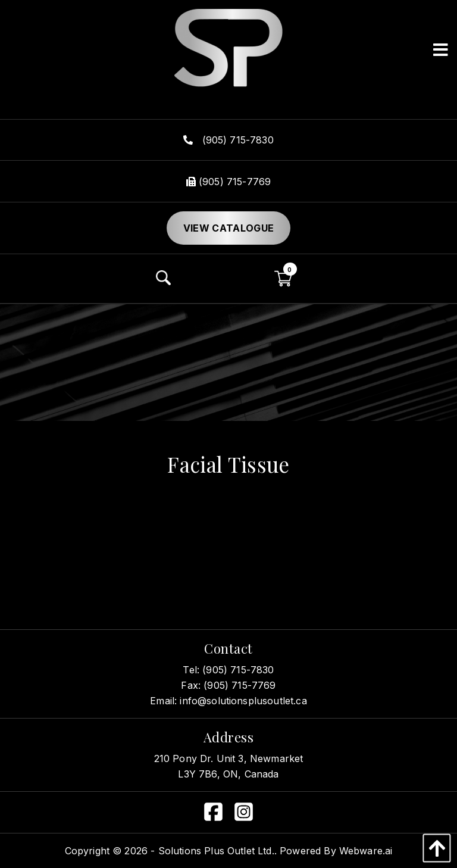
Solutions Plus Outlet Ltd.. (217, 851)
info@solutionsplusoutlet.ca (243, 701)
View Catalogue (228, 228)
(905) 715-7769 (228, 182)
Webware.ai (366, 851)
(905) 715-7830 (228, 140)
